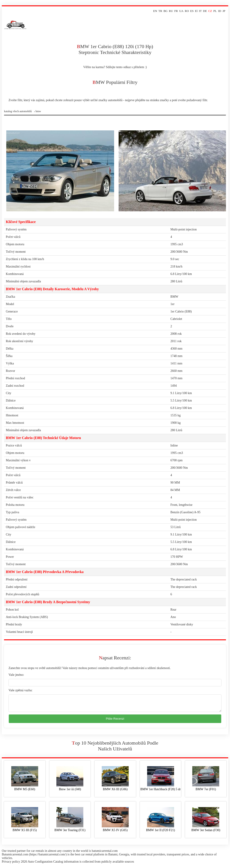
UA (181, 11)
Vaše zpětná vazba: (21, 690)
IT (200, 11)
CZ (210, 11)
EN (155, 11)
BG (166, 11)
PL (215, 11)
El (196, 11)
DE (205, 11)
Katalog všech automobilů (18, 111)
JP (224, 11)
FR (176, 11)
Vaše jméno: (16, 675)
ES (192, 11)
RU (171, 11)
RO (187, 11)
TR (160, 11)
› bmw (37, 111)
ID (220, 11)
